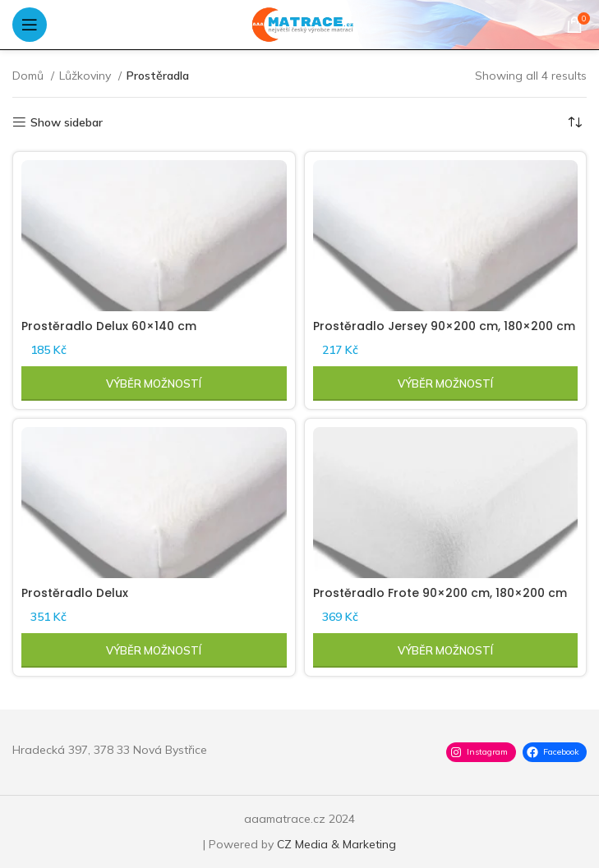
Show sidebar (67, 123)
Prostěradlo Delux (75, 593)
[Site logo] (299, 24)
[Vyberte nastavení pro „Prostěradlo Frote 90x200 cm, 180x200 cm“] (446, 650)
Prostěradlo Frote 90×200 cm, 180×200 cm (440, 593)
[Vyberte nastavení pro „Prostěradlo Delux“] (154, 650)
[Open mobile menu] (30, 25)
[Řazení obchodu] (574, 122)
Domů (30, 76)
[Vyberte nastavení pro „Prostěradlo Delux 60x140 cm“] (154, 383)
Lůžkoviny (87, 76)
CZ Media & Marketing (336, 844)
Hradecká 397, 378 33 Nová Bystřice (110, 750)
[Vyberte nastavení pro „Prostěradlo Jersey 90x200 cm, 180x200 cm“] (446, 383)
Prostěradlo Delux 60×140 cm (109, 326)
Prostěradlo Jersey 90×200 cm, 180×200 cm (444, 326)
